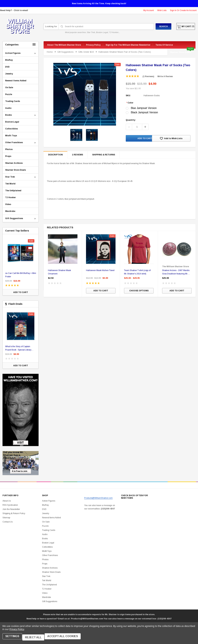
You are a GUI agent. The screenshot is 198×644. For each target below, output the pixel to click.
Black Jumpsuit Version (144, 112)
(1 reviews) (148, 76)
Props (45, 564)
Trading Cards (49, 530)
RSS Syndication (10, 505)
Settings (13, 639)
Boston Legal (48, 543)
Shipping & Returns (104, 155)
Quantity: (131, 120)
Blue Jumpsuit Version (144, 108)
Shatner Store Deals (180, 52)
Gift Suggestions (50, 601)
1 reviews (77, 155)
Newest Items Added (51, 518)
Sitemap (6, 518)
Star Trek (46, 576)
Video (45, 593)
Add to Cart (21, 292)
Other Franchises (50, 555)
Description (55, 155)
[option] (21, 266)
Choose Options (139, 291)
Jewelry (46, 513)
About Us (7, 501)
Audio (45, 534)
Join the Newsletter (11, 509)
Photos (45, 560)
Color (130, 103)
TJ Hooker (47, 589)
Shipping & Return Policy (14, 513)
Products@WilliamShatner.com (98, 498)
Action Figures (49, 501)
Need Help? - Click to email (14, 10)
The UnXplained (49, 585)
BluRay (45, 505)
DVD (44, 509)
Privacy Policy (17, 631)
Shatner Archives (50, 568)
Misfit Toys (47, 551)
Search (158, 26)
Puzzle (45, 526)
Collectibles (47, 547)
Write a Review (165, 76)
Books (45, 539)
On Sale (46, 522)
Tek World (47, 580)
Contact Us (8, 522)
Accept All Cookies (66, 639)
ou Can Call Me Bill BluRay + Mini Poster (21, 275)
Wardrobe (47, 597)
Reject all (36, 639)
